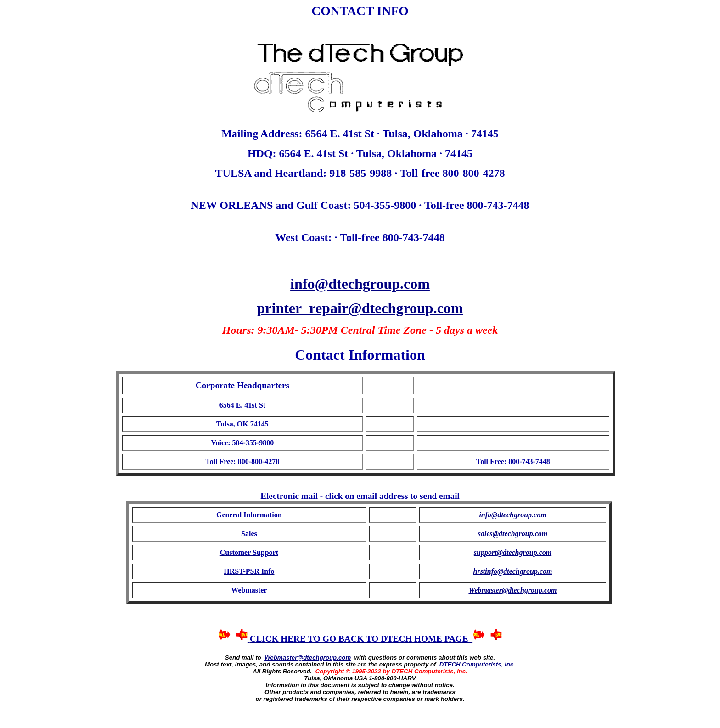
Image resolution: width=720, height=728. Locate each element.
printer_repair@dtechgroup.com (360, 308)
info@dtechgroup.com (360, 284)
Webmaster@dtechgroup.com (308, 658)
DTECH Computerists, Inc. (477, 664)
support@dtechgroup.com (513, 552)
